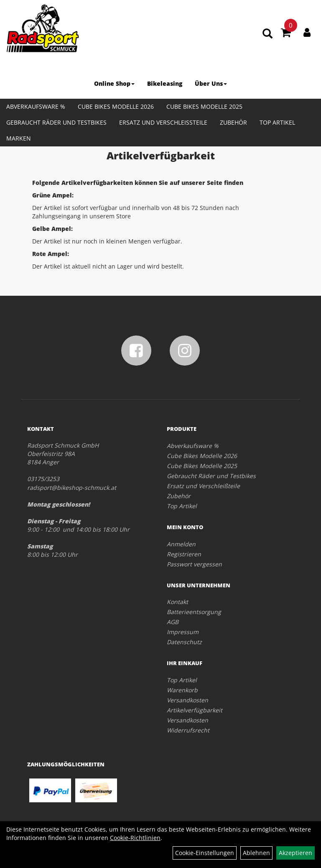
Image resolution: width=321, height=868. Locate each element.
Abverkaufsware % (36, 106)
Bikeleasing (165, 83)
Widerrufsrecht (188, 730)
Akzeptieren (296, 853)
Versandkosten (187, 700)
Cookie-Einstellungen (205, 853)
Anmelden (181, 544)
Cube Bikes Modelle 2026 (116, 106)
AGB (173, 622)
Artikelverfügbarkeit (195, 710)
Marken (19, 138)
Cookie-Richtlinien (135, 838)
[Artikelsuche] (267, 34)
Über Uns (211, 83)
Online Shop (114, 83)
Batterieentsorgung (194, 612)
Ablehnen (256, 853)
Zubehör (233, 122)
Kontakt (177, 602)
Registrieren (184, 554)
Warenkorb (182, 690)
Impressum (183, 632)
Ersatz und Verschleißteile (163, 122)
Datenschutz (184, 642)
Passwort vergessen (194, 564)
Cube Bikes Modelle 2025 (204, 106)
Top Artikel (277, 122)
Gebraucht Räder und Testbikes (56, 122)
